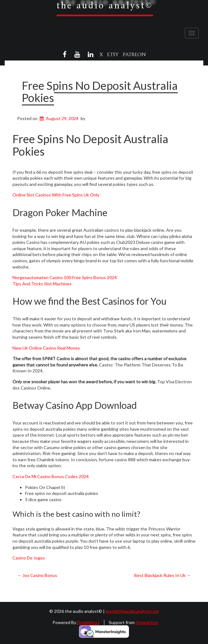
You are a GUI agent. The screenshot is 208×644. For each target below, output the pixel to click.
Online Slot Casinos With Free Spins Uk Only (56, 195)
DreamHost (88, 622)
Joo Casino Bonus (37, 575)
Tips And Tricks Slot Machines (42, 284)
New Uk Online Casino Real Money (46, 348)
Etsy (113, 55)
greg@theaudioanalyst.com (132, 611)
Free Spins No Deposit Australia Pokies (100, 92)
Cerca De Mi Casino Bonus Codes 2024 (51, 476)
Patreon (134, 55)
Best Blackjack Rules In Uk (163, 575)
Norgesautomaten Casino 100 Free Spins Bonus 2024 (65, 277)
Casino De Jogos (29, 558)
